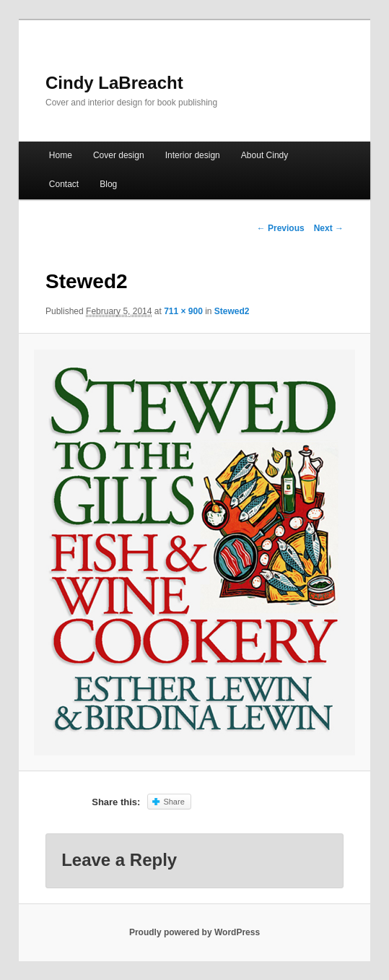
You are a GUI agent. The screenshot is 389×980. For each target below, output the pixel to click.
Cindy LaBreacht (114, 83)
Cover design (119, 155)
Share (174, 802)
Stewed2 (232, 311)
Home (61, 155)
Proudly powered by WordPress (194, 932)
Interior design (193, 155)
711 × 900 (183, 311)
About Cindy (265, 155)
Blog (108, 184)
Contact (64, 184)
